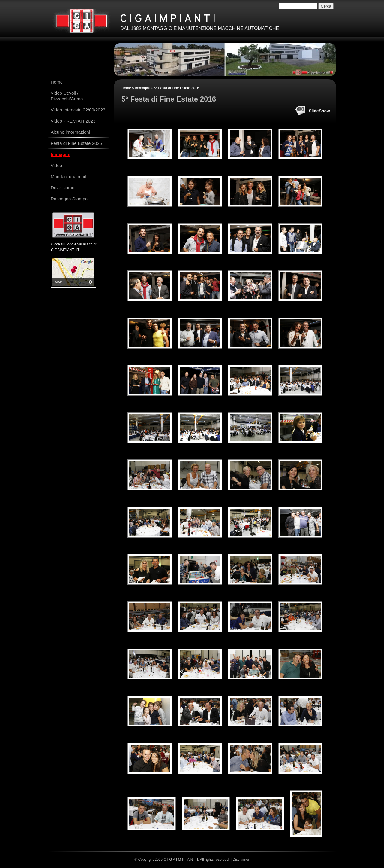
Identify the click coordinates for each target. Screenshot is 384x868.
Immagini (142, 88)
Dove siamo (63, 188)
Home (126, 88)
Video (56, 165)
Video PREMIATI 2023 (73, 121)
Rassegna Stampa (69, 199)
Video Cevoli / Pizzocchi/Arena (67, 96)
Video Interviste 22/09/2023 (78, 110)
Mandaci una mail (68, 177)
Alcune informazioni (70, 132)
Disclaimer (241, 860)
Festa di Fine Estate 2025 (76, 143)
